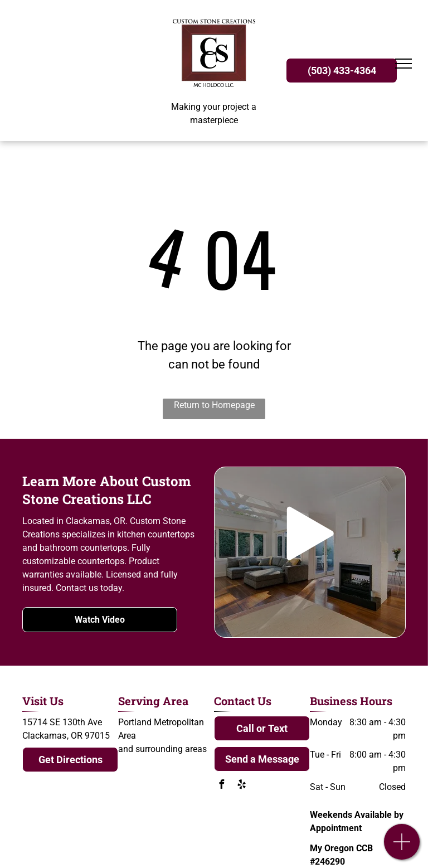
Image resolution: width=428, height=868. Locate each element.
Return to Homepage (214, 405)
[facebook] (221, 786)
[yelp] (241, 786)
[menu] (403, 64)
